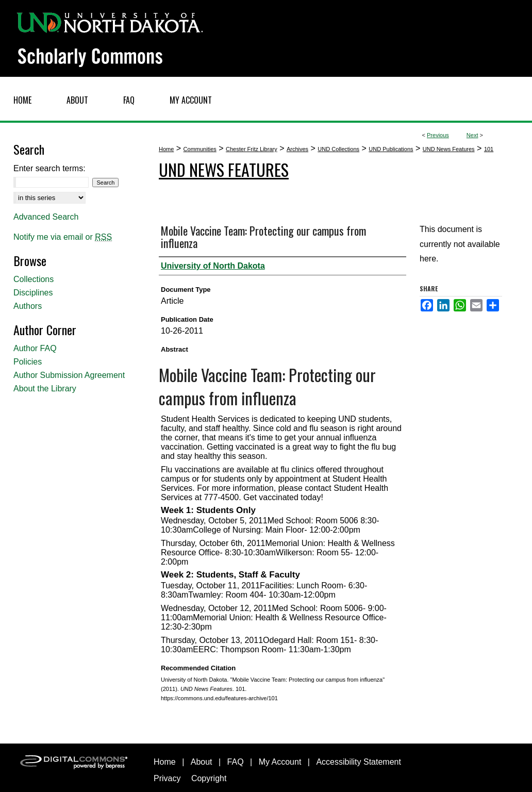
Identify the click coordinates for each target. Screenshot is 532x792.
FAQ (236, 762)
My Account (280, 762)
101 (489, 149)
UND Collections (338, 149)
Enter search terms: (49, 168)
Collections (34, 279)
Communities (200, 149)
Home (166, 149)
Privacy (167, 778)
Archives (297, 149)
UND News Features (449, 149)
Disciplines (33, 293)
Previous (438, 135)
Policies (28, 362)
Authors (28, 306)
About (202, 762)
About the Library (45, 389)
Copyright (209, 778)
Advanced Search (46, 217)
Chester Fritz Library (252, 149)
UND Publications (391, 149)
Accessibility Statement (359, 762)
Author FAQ (35, 348)
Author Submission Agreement (69, 375)
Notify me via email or (63, 237)
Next (472, 135)
